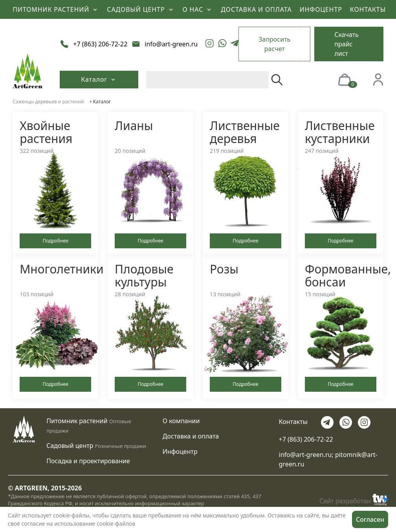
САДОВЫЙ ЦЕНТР (141, 9)
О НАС (198, 9)
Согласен (370, 519)
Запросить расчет (274, 44)
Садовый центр (70, 446)
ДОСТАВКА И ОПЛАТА (256, 9)
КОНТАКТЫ (368, 9)
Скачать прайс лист (346, 44)
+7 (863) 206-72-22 (306, 439)
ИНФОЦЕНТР (321, 9)
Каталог (99, 79)
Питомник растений (77, 421)
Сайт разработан (354, 500)
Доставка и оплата (191, 436)
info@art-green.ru (305, 455)
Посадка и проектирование (88, 461)
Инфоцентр (180, 451)
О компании (181, 421)
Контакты (293, 422)
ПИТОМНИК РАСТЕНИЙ (56, 9)
